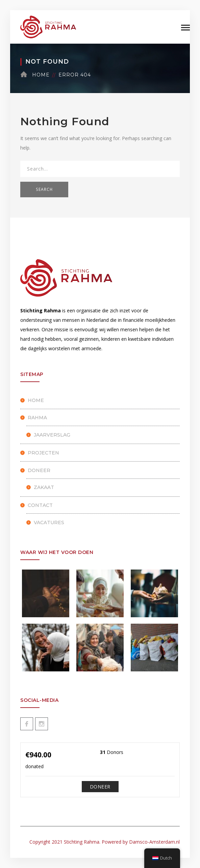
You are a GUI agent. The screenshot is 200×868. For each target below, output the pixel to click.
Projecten (43, 453)
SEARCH (44, 189)
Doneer (39, 470)
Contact (40, 505)
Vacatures (49, 522)
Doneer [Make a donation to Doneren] (100, 787)
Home (41, 75)
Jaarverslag (52, 435)
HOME (36, 400)
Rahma (37, 418)
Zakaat (44, 487)
